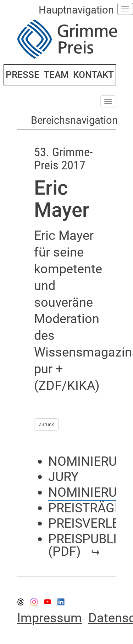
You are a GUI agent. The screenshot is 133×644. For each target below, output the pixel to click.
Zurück (46, 424)
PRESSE (23, 75)
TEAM (56, 75)
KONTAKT (93, 75)
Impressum (49, 618)
